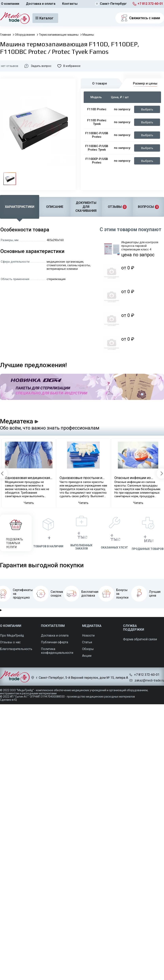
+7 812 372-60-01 (150, 4)
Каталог (44, 18)
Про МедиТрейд (12, 635)
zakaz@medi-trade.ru (149, 680)
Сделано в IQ (8, 700)
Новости (88, 635)
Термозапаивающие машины (59, 35)
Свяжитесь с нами (140, 18)
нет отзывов (10, 66)
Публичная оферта (55, 642)
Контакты (70, 4)
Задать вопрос (38, 66)
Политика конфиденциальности (57, 651)
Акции (87, 656)
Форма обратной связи (140, 639)
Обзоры (88, 649)
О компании (10, 4)
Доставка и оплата (41, 4)
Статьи (87, 642)
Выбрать (147, 109)
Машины (88, 35)
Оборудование (25, 35)
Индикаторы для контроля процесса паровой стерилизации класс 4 (140, 246)
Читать (29, 503)
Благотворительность (16, 649)
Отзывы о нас (10, 642)
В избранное (69, 66)
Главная (5, 35)
